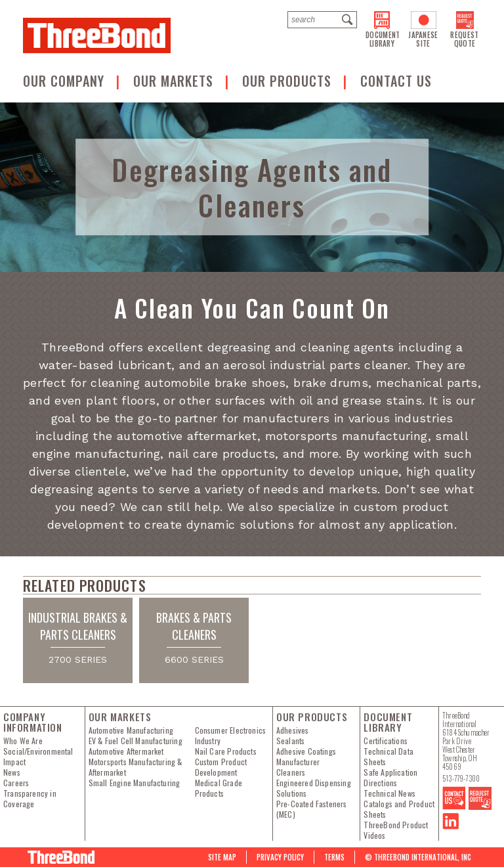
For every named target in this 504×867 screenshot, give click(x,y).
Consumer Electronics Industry (231, 736)
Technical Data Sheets (388, 757)
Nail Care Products (226, 751)
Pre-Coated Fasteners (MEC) (312, 809)
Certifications (386, 741)
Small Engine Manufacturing (135, 783)
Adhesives (293, 730)
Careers (16, 783)
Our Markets (175, 81)
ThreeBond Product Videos (396, 830)
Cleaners (291, 772)
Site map (222, 857)
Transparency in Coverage (30, 799)
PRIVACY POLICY (280, 857)
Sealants (290, 741)
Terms (334, 857)
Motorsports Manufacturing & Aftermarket (136, 767)
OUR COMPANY (66, 81)
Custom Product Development (221, 767)
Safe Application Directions (390, 778)
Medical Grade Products (219, 788)
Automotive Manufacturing (131, 730)
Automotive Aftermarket (126, 751)
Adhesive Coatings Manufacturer (306, 757)
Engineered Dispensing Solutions (314, 788)
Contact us (396, 81)
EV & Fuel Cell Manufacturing (136, 741)
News (12, 772)
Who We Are (23, 741)
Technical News (389, 793)
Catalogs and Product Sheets (399, 809)
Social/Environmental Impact (38, 757)
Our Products (289, 81)
